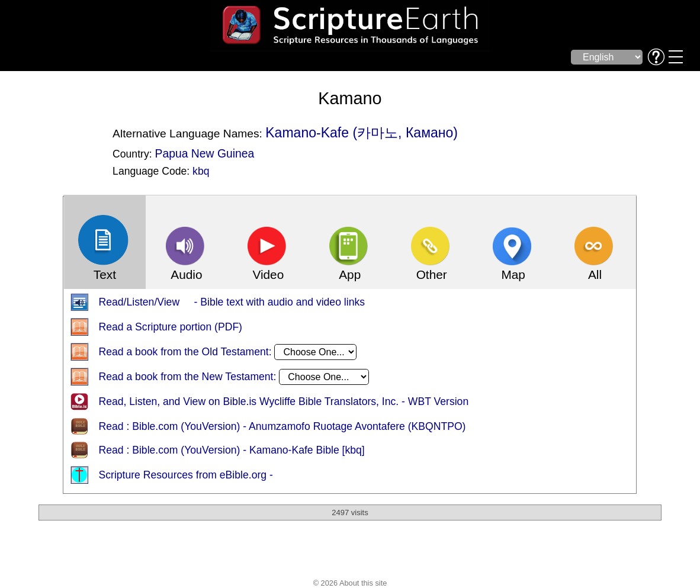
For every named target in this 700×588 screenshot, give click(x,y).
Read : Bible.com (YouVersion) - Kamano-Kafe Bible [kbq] (231, 451)
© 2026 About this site (350, 584)
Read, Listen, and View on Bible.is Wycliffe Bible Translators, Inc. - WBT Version (283, 402)
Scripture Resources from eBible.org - (185, 475)
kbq (201, 171)
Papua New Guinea (204, 153)
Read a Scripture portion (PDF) (170, 327)
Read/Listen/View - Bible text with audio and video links (232, 303)
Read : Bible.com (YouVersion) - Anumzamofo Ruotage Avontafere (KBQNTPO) (282, 427)
